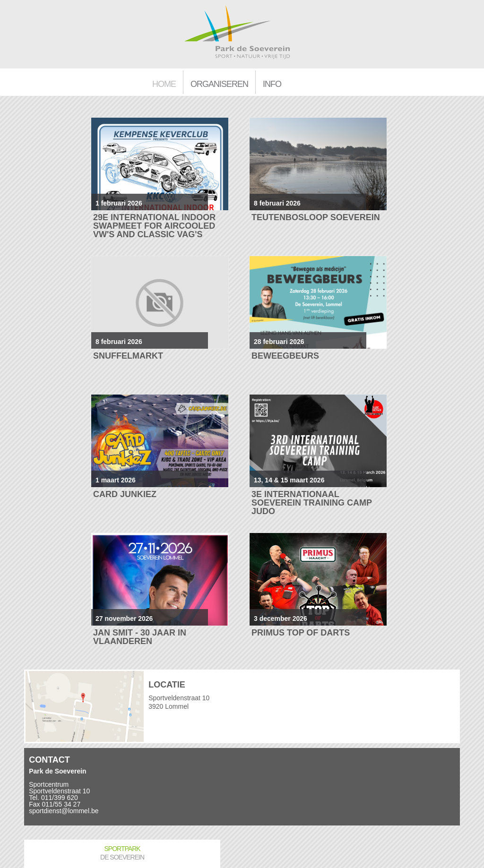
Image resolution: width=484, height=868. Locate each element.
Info (272, 84)
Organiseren (219, 84)
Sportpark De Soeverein (122, 853)
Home (164, 84)
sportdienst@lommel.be (64, 811)
